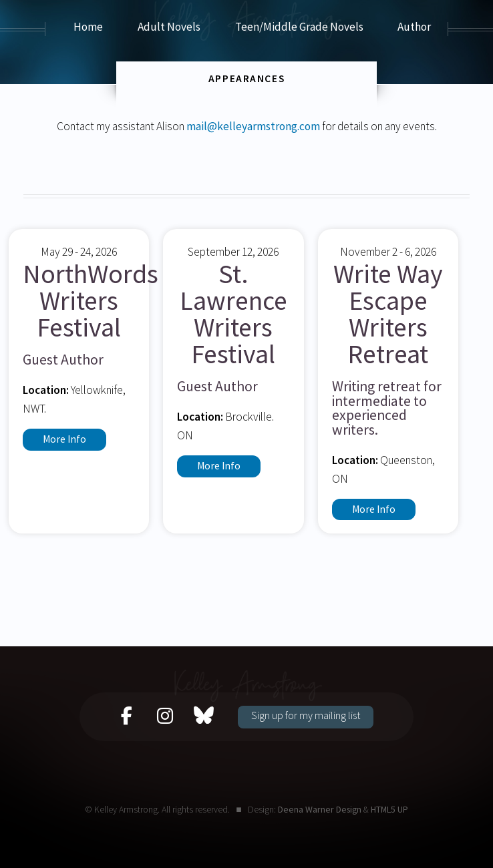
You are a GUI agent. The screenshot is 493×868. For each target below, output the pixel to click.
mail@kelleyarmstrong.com (253, 126)
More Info (64, 439)
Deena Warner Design (320, 809)
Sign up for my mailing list (306, 715)
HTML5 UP (389, 809)
